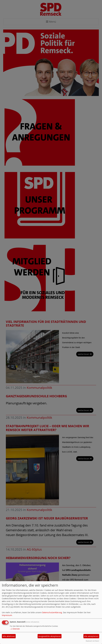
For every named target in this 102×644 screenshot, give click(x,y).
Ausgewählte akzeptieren (50, 636)
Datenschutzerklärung (52, 612)
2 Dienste (15, 629)
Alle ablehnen (9, 636)
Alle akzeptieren (91, 636)
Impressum (7, 615)
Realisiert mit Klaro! (92, 641)
